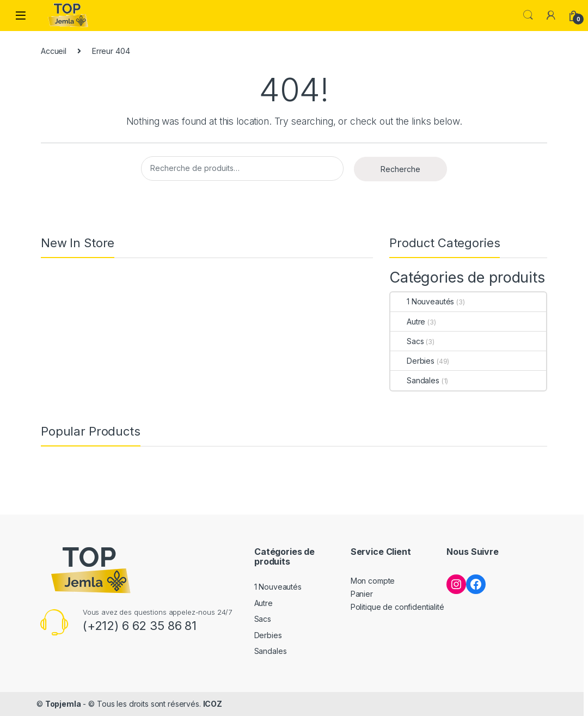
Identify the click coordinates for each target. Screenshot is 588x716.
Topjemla (63, 704)
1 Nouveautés (422, 301)
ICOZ (213, 704)
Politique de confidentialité (397, 607)
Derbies (412, 361)
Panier (362, 594)
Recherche (400, 169)
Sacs (407, 341)
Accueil (54, 51)
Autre (408, 322)
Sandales (415, 380)
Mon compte (373, 581)
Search (528, 15)
